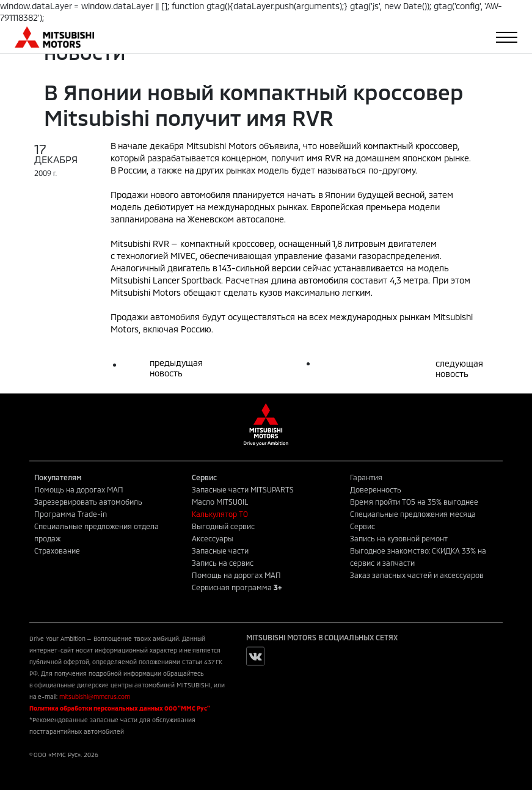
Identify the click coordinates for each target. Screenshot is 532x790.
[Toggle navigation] (507, 37)
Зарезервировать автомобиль (88, 502)
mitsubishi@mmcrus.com (95, 697)
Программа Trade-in (71, 514)
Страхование (57, 550)
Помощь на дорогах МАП (79, 489)
